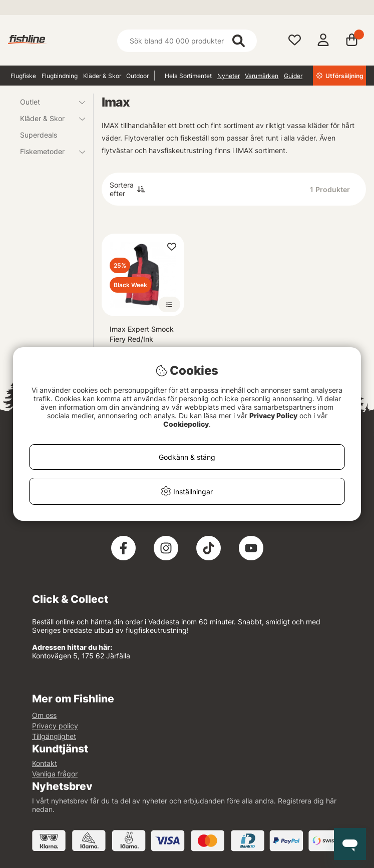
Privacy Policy (273, 415)
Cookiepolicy (186, 424)
